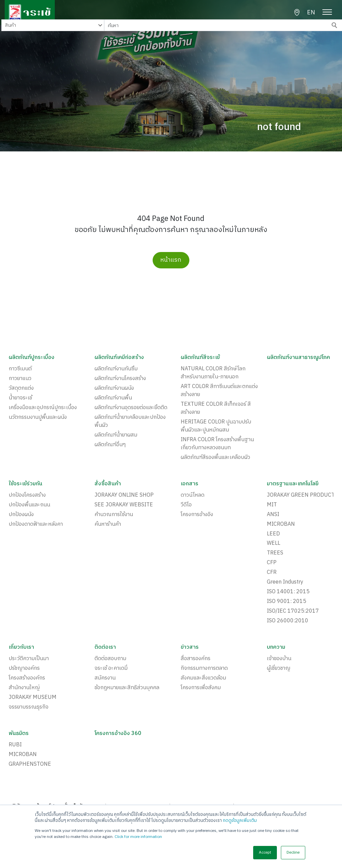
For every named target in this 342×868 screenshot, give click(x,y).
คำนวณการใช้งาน (114, 515)
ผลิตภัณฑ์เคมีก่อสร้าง (119, 358)
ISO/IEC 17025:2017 (293, 612)
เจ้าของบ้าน (279, 659)
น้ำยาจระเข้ (20, 398)
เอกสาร (190, 484)
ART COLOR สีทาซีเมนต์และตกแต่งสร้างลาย (219, 391)
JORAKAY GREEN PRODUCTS (302, 495)
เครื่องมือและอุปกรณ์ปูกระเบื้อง (43, 408)
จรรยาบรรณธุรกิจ (29, 708)
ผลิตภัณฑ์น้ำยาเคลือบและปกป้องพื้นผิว (130, 421)
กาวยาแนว (20, 379)
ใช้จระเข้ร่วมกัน (26, 484)
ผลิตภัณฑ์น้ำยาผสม (116, 435)
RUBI (15, 745)
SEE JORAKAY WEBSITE (124, 505)
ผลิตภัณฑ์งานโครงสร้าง (120, 379)
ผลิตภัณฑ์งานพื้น (113, 398)
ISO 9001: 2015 (287, 602)
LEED (273, 534)
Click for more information (138, 837)
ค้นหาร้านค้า (108, 524)
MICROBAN (281, 524)
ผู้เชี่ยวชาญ (279, 669)
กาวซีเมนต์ (20, 369)
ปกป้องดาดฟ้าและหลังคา (36, 524)
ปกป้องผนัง (21, 515)
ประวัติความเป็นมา (29, 659)
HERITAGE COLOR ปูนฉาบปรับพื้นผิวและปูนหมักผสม (216, 426)
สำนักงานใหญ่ (24, 688)
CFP (272, 563)
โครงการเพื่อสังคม (201, 688)
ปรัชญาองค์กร (24, 669)
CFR (272, 573)
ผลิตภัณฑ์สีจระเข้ (200, 358)
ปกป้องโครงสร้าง (27, 495)
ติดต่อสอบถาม (110, 659)
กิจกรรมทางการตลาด (204, 669)
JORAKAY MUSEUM (33, 698)
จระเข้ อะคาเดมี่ (111, 669)
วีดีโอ (186, 505)
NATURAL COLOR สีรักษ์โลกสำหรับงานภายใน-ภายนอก (213, 373)
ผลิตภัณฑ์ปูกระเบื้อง (32, 358)
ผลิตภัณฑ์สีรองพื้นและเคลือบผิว (215, 458)
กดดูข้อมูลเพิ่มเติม (240, 821)
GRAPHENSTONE (30, 765)
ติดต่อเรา (105, 648)
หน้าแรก (171, 260)
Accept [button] (265, 852)
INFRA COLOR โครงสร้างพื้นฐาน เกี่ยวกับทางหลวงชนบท (217, 444)
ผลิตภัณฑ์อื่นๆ (110, 445)
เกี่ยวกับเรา (22, 648)
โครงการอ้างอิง (197, 515)
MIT (272, 505)
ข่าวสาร (190, 648)
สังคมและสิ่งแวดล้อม (203, 678)
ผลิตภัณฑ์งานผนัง (114, 388)
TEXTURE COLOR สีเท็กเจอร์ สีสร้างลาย (216, 408)
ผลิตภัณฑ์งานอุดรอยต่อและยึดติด (131, 408)
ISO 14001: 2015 (288, 592)
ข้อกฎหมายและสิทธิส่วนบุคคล (127, 688)
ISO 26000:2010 (288, 621)
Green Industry (285, 583)
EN (311, 13)
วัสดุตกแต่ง (21, 388)
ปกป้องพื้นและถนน (29, 505)
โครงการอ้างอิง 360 (118, 734)
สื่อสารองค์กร (196, 659)
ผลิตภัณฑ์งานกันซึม (116, 369)
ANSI (273, 515)
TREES (275, 553)
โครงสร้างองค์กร (27, 678)
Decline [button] (293, 852)
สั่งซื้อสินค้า (108, 484)
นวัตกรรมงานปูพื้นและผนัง (38, 417)
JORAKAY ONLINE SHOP (124, 495)
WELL (274, 544)
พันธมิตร (19, 734)
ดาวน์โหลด (193, 495)
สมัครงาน (105, 678)
